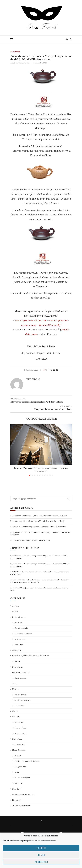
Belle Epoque (20, 695)
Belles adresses (19, 617)
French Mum (20, 728)
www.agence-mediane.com (31, 320)
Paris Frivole (24, 63)
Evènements (17, 667)
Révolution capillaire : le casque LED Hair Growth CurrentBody (37, 521)
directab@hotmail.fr (50, 325)
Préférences (41, 862)
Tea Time (19, 645)
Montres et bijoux (23, 778)
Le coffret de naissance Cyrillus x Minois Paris (30, 540)
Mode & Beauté (19, 750)
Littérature (17, 739)
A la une (16, 606)
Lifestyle (16, 717)
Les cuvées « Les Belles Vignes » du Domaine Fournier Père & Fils (39, 516)
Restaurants (20, 639)
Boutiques (17, 650)
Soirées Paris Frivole (21, 806)
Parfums (18, 783)
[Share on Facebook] (49, 370)
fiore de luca (16, 564)
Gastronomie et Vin (21, 672)
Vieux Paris (20, 706)
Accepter (41, 848)
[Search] (70, 39)
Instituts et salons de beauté (27, 761)
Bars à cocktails (21, 628)
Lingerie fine (20, 767)
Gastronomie (20, 678)
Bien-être (19, 722)
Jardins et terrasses (23, 634)
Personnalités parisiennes (23, 794)
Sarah (17, 661)
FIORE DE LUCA (17, 572)
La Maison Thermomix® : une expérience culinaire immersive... (41, 468)
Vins (17, 683)
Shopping (16, 800)
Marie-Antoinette (22, 700)
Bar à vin (18, 623)
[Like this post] (46, 370)
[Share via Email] (57, 370)
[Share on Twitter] (51, 370)
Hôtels (15, 711)
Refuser (41, 855)
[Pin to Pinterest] (54, 370)
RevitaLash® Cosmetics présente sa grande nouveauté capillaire (38, 527)
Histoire (16, 689)
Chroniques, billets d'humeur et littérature (31, 656)
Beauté (15, 611)
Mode (17, 772)
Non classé (17, 789)
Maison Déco (20, 733)
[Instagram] (67, 39)
